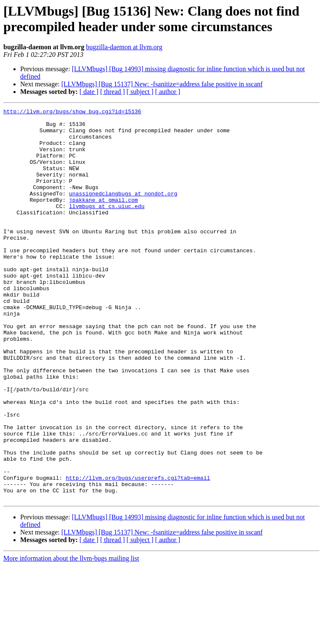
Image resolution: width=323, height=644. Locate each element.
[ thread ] (113, 92)
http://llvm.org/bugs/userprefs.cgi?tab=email (138, 552)
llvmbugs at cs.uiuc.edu (107, 226)
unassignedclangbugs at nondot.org (123, 211)
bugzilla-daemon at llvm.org (124, 47)
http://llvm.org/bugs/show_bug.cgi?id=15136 (72, 112)
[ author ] (168, 92)
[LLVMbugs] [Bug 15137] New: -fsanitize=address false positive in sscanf (162, 84)
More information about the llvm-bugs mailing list (71, 637)
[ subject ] (140, 92)
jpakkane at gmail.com (103, 219)
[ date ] (89, 92)
